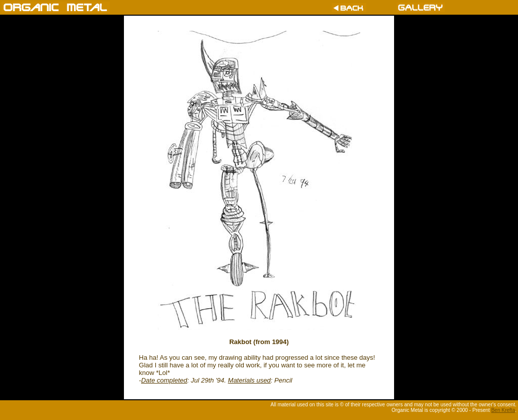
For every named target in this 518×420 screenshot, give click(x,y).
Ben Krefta (503, 410)
